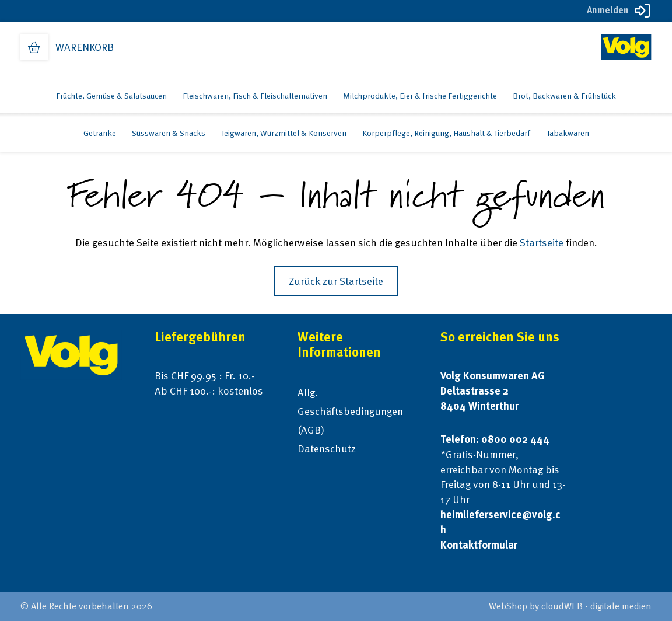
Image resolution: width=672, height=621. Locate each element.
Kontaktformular (479, 545)
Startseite (542, 243)
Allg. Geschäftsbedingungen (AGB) (350, 411)
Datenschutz (327, 449)
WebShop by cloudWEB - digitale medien (570, 606)
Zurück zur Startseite (336, 281)
